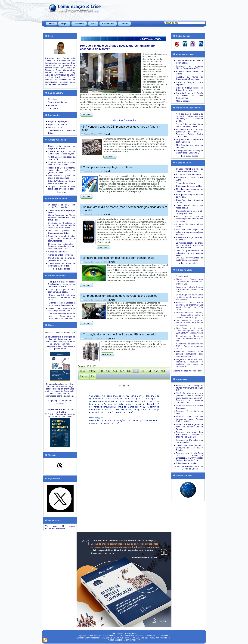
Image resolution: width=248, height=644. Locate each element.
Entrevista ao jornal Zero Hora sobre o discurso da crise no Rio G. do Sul (190, 434)
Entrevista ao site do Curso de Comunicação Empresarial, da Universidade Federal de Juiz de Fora (190, 457)
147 (122, 371)
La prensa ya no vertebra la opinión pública (190, 141)
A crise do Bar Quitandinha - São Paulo (190, 239)
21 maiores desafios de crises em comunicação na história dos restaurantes (190, 245)
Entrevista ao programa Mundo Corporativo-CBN (190, 67)
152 (156, 371)
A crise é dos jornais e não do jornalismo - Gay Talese (190, 125)
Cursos (55, 108)
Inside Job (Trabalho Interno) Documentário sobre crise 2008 (190, 289)
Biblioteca (53, 99)
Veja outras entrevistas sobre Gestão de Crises (190, 468)
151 (149, 371)
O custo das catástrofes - (62, 244)
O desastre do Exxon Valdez (189, 186)
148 (129, 371)
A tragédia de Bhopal (186, 183)
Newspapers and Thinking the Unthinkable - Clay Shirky (190, 152)
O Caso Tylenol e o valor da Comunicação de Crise (190, 170)
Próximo (84, 376)
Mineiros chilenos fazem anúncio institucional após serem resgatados (190, 354)
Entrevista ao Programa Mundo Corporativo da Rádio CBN (190, 388)
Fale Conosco (117, 633)
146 (115, 371)
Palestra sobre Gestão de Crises (190, 73)
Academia (53, 105)
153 (163, 371)
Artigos (64, 24)
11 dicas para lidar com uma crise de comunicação (62, 163)
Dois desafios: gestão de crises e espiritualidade (62, 177)
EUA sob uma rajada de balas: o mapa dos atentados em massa (190, 232)
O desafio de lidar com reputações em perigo (62, 206)
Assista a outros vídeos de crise (188, 371)
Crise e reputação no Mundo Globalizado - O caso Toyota (62, 153)
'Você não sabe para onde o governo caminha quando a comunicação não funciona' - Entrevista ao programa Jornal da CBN (190, 398)
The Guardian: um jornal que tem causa (190, 146)
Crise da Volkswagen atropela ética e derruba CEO (62, 182)
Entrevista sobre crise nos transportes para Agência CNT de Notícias (190, 419)
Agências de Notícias (58, 124)
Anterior (92, 371)
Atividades (79, 24)
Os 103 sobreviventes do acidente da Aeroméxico (190, 259)
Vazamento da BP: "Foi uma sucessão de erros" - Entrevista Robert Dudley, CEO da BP (190, 133)
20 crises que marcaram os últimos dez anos (190, 190)
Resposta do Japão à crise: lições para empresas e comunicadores (62, 238)
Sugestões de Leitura (58, 102)
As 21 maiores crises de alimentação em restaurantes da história (190, 219)
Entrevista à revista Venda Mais (190, 412)
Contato (124, 24)
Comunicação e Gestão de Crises (62, 132)
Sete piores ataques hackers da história (190, 196)
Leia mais (62, 192)
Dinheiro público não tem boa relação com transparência (119, 258)
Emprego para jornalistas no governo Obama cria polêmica (120, 296)
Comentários (108, 24)
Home (51, 24)
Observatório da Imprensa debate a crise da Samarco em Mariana (190, 323)
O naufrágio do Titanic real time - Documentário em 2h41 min (190, 338)
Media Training (183, 101)
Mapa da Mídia (55, 128)
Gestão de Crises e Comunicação (60, 333)
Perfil (93, 24)
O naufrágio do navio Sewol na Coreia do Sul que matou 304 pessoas (190, 297)
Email (107, 134)
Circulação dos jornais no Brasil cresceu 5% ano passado (119, 334)
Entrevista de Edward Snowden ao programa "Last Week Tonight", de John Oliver (190, 306)
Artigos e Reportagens (58, 121)
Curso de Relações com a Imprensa (190, 83)
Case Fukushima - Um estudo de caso (190, 201)
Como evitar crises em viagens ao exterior (62, 147)
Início (83, 371)
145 (108, 371)
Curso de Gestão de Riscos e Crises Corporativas (190, 89)
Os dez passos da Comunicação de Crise (62, 232)
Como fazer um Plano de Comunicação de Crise (62, 265)
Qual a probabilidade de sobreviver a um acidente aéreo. (190, 253)
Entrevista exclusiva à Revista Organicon (190, 407)
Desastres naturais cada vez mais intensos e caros (62, 247)
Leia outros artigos (62, 269)
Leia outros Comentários (124, 120)
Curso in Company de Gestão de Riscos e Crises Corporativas (190, 96)
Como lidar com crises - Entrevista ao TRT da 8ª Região (190, 448)
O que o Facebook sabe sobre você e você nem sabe (62, 188)
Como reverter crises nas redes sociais (190, 207)
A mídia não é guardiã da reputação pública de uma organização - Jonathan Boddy (190, 117)
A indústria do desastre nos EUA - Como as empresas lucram (190, 346)
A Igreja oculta (183, 276)
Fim (93, 376)
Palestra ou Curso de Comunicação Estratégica (190, 78)
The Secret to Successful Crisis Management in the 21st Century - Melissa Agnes (190, 331)
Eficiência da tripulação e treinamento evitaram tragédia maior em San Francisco (62, 225)
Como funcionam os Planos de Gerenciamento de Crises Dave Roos (62, 217)
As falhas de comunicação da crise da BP (62, 158)
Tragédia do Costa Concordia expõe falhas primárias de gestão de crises (62, 170)
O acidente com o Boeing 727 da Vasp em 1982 (190, 212)
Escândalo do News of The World (190, 179)
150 (142, 371)
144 (101, 371)
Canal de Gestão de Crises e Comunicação (190, 62)
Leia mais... (87, 115)
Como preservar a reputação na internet (108, 167)
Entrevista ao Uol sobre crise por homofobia (190, 441)
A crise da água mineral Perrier (190, 225)
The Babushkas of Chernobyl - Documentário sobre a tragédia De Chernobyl (190, 315)
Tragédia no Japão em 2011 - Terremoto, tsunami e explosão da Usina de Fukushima (190, 363)
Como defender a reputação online (62, 212)
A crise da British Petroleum (61, 255)
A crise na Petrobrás (57, 252)
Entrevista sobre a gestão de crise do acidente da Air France (190, 427)
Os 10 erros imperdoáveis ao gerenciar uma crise (62, 259)
